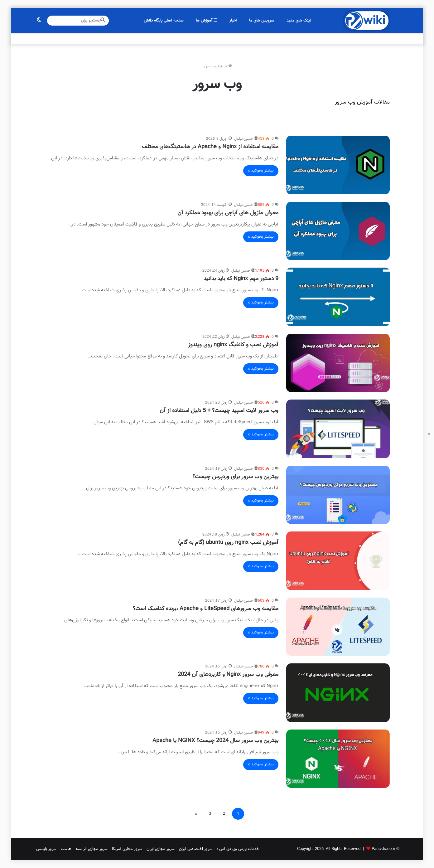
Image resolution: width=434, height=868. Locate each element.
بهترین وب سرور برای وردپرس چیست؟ (235, 477)
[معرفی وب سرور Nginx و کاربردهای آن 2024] (338, 693)
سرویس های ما (262, 21)
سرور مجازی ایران (161, 849)
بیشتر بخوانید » (261, 171)
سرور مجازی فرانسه (92, 849)
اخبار (233, 21)
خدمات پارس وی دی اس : (238, 849)
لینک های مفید (299, 21)
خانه (226, 66)
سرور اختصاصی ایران (196, 849)
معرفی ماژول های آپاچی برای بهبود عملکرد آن (228, 213)
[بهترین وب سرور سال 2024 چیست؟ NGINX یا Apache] (338, 759)
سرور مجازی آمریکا (127, 849)
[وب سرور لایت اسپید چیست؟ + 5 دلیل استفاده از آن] (338, 429)
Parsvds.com (383, 849)
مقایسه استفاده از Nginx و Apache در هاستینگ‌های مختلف (210, 147)
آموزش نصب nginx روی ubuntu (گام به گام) (228, 543)
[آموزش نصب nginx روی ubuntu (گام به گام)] (338, 561)
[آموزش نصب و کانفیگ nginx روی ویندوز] (338, 363)
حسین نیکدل (244, 139)
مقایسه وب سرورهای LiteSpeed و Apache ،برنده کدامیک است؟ (206, 609)
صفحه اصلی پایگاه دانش (164, 21)
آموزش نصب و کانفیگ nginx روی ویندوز (233, 345)
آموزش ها (206, 21)
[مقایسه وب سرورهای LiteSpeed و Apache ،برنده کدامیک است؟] (338, 627)
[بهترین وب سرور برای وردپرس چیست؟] (338, 495)
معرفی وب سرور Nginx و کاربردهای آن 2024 (228, 675)
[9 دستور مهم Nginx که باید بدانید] (338, 297)
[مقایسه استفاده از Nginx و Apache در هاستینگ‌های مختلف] (338, 165)
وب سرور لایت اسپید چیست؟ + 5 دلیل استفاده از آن (219, 411)
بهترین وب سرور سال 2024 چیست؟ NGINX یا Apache (215, 741)
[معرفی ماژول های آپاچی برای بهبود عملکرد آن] (338, 231)
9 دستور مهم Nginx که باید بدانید (241, 279)
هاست (66, 849)
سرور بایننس (46, 849)
